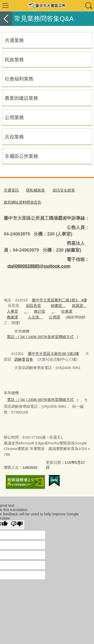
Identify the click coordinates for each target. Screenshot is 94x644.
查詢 (88, 6)
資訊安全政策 (64, 190)
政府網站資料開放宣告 (23, 202)
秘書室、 (58, 306)
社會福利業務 (19, 79)
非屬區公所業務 (21, 156)
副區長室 (34, 306)
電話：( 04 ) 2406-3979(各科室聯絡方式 (40, 337)
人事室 (12, 311)
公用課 (55, 317)
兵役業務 (14, 137)
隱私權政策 (35, 190)
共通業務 (14, 40)
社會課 (67, 311)
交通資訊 (11, 190)
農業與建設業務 (21, 98)
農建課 (12, 317)
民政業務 (14, 60)
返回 (6, 19)
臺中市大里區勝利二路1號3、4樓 (59, 300)
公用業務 (14, 117)
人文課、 (35, 317)
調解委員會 (24, 359)
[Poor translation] (17, 525)
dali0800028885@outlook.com (39, 266)
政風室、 (79, 306)
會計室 (39, 311)
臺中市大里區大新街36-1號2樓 (53, 354)
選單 (6, 6)
